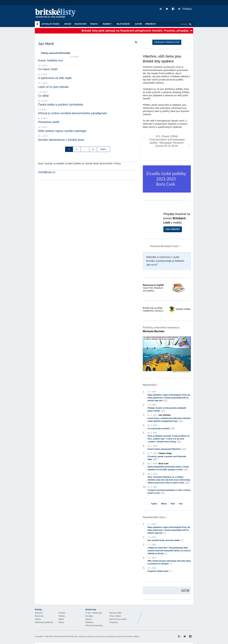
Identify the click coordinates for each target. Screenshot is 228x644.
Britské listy (57, 14)
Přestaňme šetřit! (49, 122)
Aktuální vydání (51, 24)
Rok (173, 504)
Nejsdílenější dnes (154, 517)
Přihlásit (185, 9)
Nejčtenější (124, 24)
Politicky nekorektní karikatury (161, 329)
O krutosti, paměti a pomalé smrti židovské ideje (167, 458)
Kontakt (66, 53)
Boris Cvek (163, 464)
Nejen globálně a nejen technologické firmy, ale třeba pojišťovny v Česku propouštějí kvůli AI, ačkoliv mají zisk (169, 398)
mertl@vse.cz (47, 172)
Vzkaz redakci (115, 616)
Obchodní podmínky (94, 626)
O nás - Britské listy (94, 613)
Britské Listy (168, 615)
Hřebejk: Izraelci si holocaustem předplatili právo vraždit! (167, 410)
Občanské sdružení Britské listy (65, 636)
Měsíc (164, 504)
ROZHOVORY (81, 24)
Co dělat (43, 96)
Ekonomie (39, 616)
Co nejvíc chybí (48, 69)
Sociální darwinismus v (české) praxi (61, 140)
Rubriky (108, 24)
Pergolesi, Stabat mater (160, 571)
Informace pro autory (118, 619)
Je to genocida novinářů (161, 429)
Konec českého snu (50, 60)
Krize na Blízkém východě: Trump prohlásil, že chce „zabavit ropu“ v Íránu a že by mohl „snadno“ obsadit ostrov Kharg (168, 439)
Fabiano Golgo (165, 453)
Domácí (62, 613)
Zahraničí (39, 613)
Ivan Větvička (165, 415)
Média (61, 619)
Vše (181, 504)
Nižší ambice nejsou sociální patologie (62, 131)
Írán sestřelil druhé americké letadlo (166, 540)
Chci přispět (173, 229)
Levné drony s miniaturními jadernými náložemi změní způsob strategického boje (169, 420)
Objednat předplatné (167, 42)
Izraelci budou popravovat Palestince (167, 449)
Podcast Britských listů (161, 246)
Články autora (48, 53)
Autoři (138, 24)
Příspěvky (151, 24)
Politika (62, 616)
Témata (95, 24)
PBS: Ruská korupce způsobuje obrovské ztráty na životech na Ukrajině (169, 562)
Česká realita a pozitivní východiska (61, 105)
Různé (61, 622)
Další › (103, 149)
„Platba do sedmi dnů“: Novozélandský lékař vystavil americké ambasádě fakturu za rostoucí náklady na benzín (169, 551)
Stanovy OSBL (116, 613)
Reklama (89, 622)
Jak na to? (152, 265)
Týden (154, 504)
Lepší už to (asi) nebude (53, 87)
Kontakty (89, 616)
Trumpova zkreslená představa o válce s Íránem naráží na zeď (169, 492)
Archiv (68, 24)
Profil (59, 53)
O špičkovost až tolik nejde (55, 78)
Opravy (89, 619)
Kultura (38, 619)
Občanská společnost (44, 622)
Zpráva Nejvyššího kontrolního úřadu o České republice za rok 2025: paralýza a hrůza (168, 468)
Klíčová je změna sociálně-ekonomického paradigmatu (72, 113)
